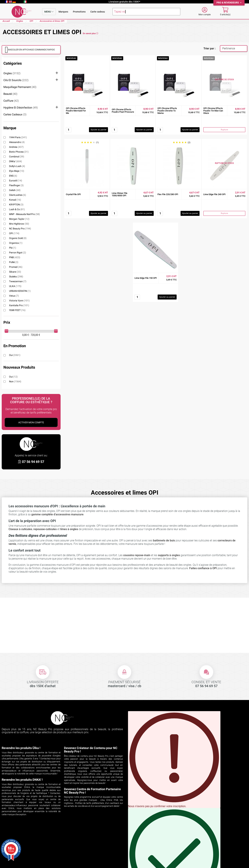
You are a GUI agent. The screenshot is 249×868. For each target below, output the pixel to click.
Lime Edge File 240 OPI (214, 194)
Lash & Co (17, 209)
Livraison (132, 838)
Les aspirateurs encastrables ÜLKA (85, 846)
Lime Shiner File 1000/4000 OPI (120, 194)
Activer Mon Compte (31, 422)
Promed (16, 267)
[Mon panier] (225, 12)
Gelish (15, 190)
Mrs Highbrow (19, 224)
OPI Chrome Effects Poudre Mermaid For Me (76, 111)
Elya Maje (17, 171)
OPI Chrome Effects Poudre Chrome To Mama (167, 111)
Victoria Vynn (19, 301)
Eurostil (16, 181)
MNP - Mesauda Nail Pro (24, 214)
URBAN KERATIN (20, 291)
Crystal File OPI (73, 194)
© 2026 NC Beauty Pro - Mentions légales (124, 865)
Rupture (224, 130)
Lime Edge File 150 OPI (146, 278)
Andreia (16, 147)
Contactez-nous (136, 850)
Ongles (12, 73)
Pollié (14, 262)
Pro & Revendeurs (228, 3)
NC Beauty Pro (20, 229)
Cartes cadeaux (15, 114)
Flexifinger (16, 185)
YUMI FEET (17, 310)
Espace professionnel (139, 855)
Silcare (15, 272)
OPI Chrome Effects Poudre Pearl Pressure (123, 111)
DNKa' (15, 161)
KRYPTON (16, 205)
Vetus (14, 296)
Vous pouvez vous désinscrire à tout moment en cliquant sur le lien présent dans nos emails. (174, 759)
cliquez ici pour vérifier (84, 861)
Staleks (16, 277)
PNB (15, 257)
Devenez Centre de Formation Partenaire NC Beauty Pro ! (92, 791)
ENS (13, 176)
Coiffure (11, 101)
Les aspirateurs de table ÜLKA (82, 850)
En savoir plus (91, 33)
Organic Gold (18, 238)
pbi (13, 248)
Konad (15, 200)
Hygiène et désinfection (21, 108)
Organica (16, 243)
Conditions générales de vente (144, 842)
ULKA (15, 286)
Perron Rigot (18, 253)
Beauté (10, 94)
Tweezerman (18, 281)
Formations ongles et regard (81, 855)
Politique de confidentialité (142, 846)
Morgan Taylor (19, 219)
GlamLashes (18, 195)
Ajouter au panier (98, 130)
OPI (14, 233)
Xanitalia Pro (19, 305)
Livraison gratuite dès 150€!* (124, 2)
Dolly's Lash (17, 166)
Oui (15, 355)
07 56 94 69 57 (33, 462)
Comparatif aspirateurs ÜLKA (82, 842)
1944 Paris (18, 137)
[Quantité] (69, 130)
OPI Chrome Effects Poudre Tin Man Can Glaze (213, 111)
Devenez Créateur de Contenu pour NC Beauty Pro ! (91, 750)
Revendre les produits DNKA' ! (22, 780)
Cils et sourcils (16, 80)
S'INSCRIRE (187, 769)
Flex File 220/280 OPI (168, 194)
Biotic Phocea (19, 152)
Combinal (17, 157)
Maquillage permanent (20, 87)
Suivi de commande (14, 838)
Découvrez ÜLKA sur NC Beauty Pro (85, 838)
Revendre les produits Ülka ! (21, 748)
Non (15, 381)
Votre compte (13, 833)
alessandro (17, 142)
